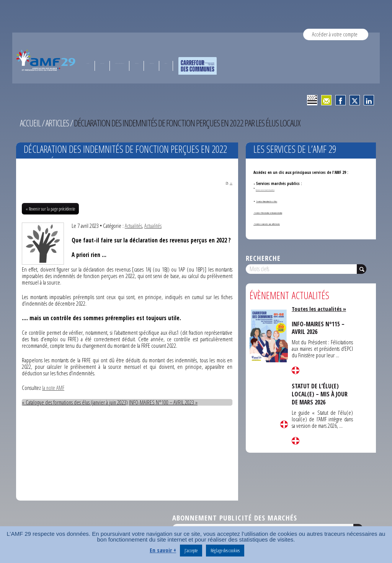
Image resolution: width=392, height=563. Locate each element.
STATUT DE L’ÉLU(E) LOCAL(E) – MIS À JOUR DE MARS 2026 (321, 394)
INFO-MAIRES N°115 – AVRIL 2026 (319, 328)
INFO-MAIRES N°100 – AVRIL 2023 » (167, 403)
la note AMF (53, 388)
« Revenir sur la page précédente (50, 209)
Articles (58, 123)
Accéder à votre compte (335, 34)
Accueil (31, 123)
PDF (226, 183)
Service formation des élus (279, 201)
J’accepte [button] (191, 550)
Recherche (263, 258)
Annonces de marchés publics (272, 189)
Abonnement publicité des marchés (235, 518)
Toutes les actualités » (320, 309)
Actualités (134, 226)
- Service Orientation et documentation (288, 212)
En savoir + (163, 550)
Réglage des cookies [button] (225, 550)
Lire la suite (284, 424)
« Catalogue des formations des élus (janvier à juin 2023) (76, 403)
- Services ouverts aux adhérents (282, 223)
